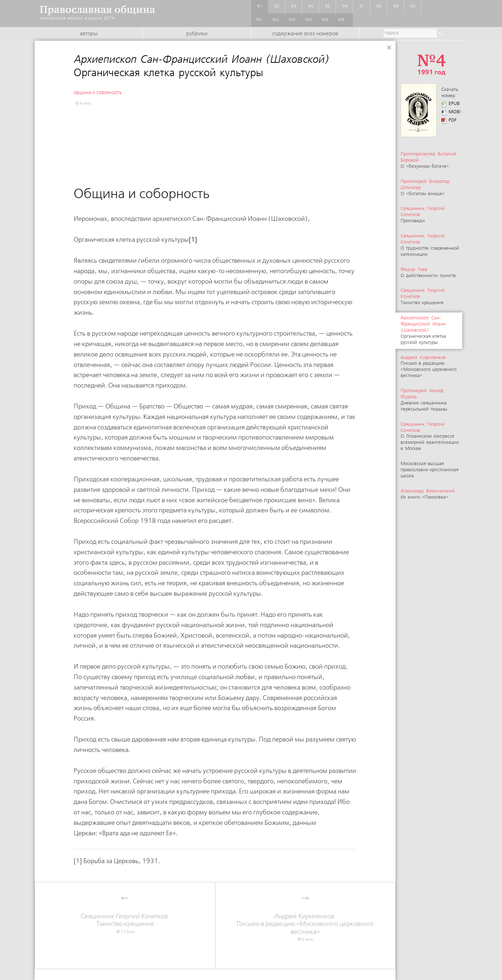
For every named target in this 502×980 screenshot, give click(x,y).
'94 (310, 6)
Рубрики (197, 34)
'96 (345, 6)
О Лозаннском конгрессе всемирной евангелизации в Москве (430, 437)
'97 (362, 6)
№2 (276, 20)
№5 (325, 20)
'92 (276, 6)
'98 (379, 6)
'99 (396, 6)
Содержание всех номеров (305, 34)
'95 (327, 6)
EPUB (454, 104)
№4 (308, 20)
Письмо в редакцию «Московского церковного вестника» (429, 367)
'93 (293, 6)
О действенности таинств (428, 273)
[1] (193, 240)
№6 (341, 20)
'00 (412, 6)
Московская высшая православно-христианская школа (429, 470)
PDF (453, 120)
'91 (259, 6)
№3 (292, 20)
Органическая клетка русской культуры (423, 330)
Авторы (89, 34)
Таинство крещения (125, 920)
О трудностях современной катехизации (430, 245)
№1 (259, 20)
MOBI (455, 112)
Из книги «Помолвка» (428, 494)
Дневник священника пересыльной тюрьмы (424, 400)
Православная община (97, 10)
